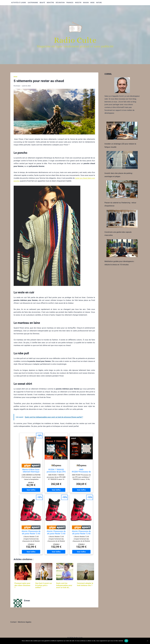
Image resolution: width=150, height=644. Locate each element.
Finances (70, 3)
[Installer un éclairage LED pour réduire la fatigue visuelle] (122, 131)
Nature (99, 3)
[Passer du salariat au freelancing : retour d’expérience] (122, 189)
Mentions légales (25, 622)
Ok (126, 641)
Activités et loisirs (19, 3)
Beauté (42, 3)
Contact (14, 622)
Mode (92, 3)
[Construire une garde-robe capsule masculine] (122, 219)
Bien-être (50, 3)
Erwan (18, 86)
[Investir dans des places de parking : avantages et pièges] (122, 160)
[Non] (147, 641)
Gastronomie (33, 3)
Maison (86, 3)
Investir (78, 3)
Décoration (60, 3)
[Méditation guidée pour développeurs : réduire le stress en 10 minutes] (122, 248)
